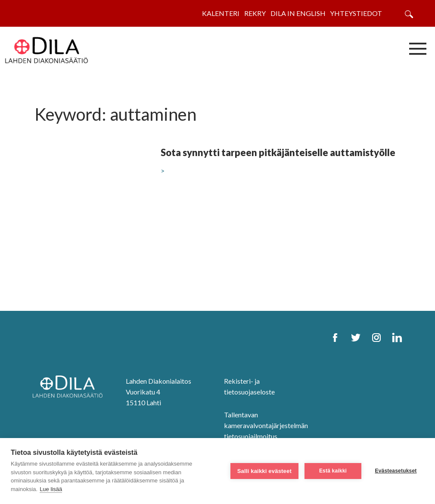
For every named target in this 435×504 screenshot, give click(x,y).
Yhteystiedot (356, 13)
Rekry (255, 13)
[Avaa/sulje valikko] (418, 48)
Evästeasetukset (396, 471)
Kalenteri (221, 13)
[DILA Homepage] (70, 387)
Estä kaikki (333, 471)
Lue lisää (51, 489)
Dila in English (298, 13)
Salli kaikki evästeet (264, 471)
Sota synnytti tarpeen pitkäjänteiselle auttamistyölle (278, 152)
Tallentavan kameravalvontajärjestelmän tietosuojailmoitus (266, 425)
